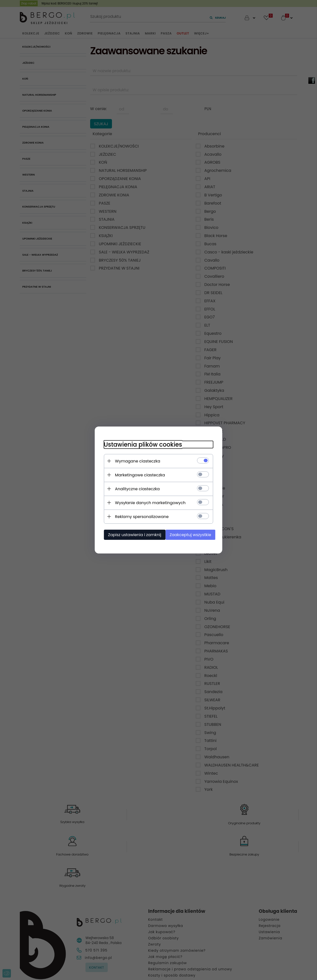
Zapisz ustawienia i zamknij (132, 535)
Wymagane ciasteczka (135, 461)
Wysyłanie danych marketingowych (148, 503)
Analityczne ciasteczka (135, 489)
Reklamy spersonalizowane (140, 516)
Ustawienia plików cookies (141, 444)
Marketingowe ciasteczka (138, 475)
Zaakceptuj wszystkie (191, 535)
